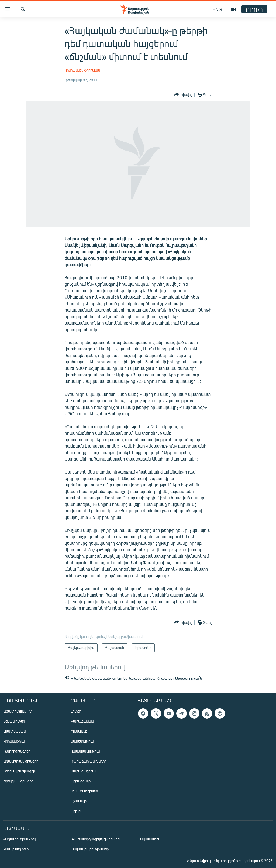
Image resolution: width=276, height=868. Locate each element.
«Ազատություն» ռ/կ (20, 839)
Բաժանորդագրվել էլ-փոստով (96, 839)
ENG (217, 9)
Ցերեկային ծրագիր (19, 771)
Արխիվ (76, 811)
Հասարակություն (85, 751)
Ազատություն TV (18, 711)
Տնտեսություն (82, 741)
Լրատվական (14, 731)
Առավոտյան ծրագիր (21, 761)
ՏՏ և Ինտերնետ (84, 791)
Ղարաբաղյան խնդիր (89, 761)
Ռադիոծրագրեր (17, 751)
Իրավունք (79, 731)
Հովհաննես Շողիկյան (82, 70)
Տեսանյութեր (14, 721)
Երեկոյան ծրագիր (18, 781)
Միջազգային (82, 781)
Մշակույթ (79, 801)
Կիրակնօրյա (14, 741)
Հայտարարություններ (90, 849)
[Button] (183, 95)
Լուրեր (76, 711)
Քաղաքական (82, 721)
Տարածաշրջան (84, 771)
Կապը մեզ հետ (16, 849)
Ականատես (150, 839)
